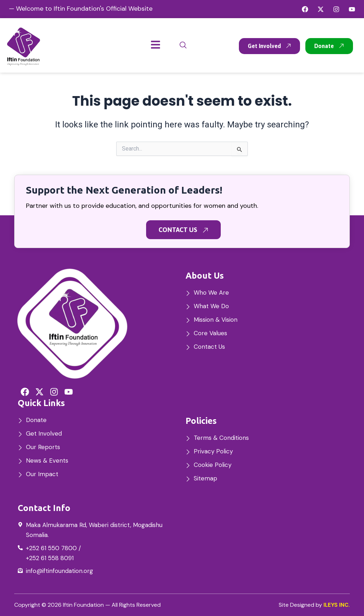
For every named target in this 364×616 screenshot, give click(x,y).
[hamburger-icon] (156, 45)
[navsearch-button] (183, 45)
